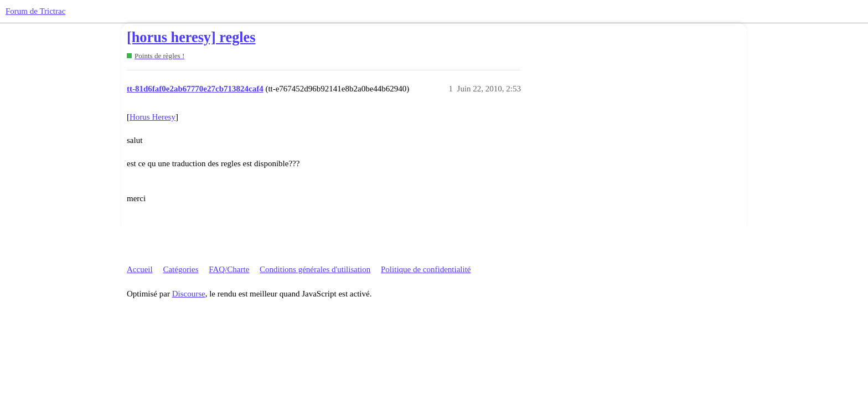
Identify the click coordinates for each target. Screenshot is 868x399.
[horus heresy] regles (191, 37)
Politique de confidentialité (426, 269)
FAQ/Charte (229, 269)
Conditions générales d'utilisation (315, 269)
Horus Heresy (153, 117)
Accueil (140, 269)
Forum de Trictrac (35, 11)
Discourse (189, 294)
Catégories (180, 269)
